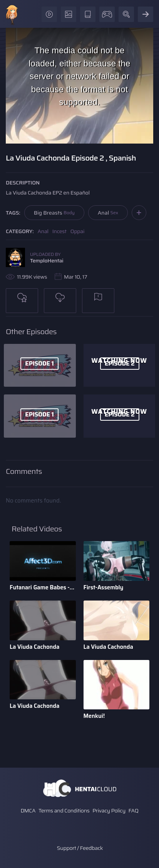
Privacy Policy (109, 810)
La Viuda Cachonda (34, 647)
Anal (108, 213)
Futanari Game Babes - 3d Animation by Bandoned (43, 587)
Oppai (78, 231)
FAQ (134, 810)
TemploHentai (47, 261)
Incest (59, 231)
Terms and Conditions (64, 810)
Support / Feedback (80, 848)
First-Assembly (104, 587)
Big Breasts (54, 213)
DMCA (28, 810)
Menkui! (94, 716)
